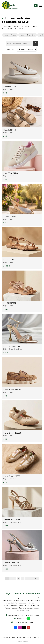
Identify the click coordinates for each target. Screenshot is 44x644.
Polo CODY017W (11, 173)
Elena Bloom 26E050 (12, 390)
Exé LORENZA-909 (12, 346)
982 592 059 (22, 619)
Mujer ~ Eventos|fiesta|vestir (13, 349)
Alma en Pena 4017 (12, 520)
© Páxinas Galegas (22, 641)
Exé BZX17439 (10, 260)
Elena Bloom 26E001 (12, 476)
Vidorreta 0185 (10, 217)
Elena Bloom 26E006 (12, 433)
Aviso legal (7, 637)
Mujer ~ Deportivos (10, 176)
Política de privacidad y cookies (22, 637)
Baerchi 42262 (10, 87)
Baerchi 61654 (10, 130)
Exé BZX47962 (10, 303)
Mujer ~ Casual (8, 89)
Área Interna (37, 637)
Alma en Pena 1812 (12, 563)
